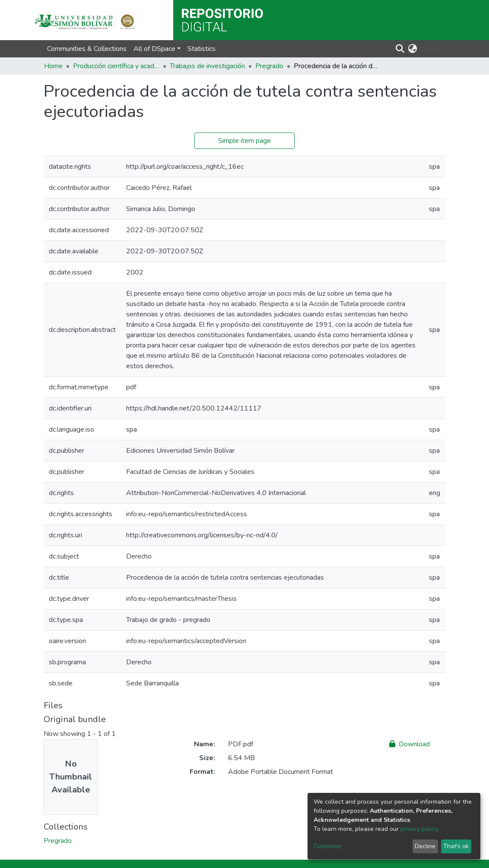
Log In (430, 49)
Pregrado (269, 66)
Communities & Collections (87, 49)
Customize (328, 846)
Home (53, 66)
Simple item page (244, 141)
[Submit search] (400, 49)
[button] (413, 49)
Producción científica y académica (116, 66)
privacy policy (419, 829)
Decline (425, 846)
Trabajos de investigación (207, 66)
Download (410, 744)
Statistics (202, 49)
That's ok (456, 846)
